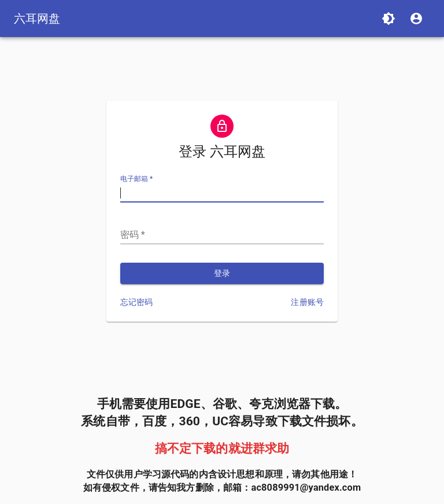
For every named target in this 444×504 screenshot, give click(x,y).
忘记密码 (137, 302)
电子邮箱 (136, 179)
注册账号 (307, 302)
